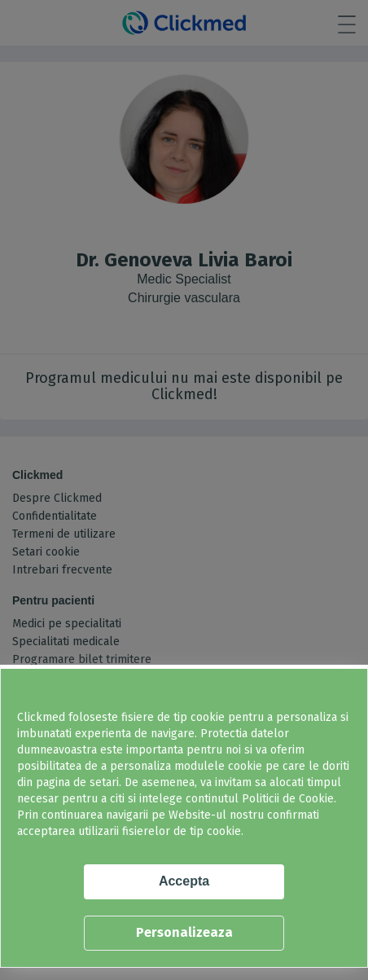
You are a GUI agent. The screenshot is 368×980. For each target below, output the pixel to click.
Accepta (184, 881)
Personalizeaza (184, 932)
